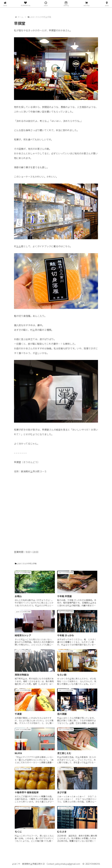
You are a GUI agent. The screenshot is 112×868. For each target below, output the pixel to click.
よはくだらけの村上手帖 (26, 563)
